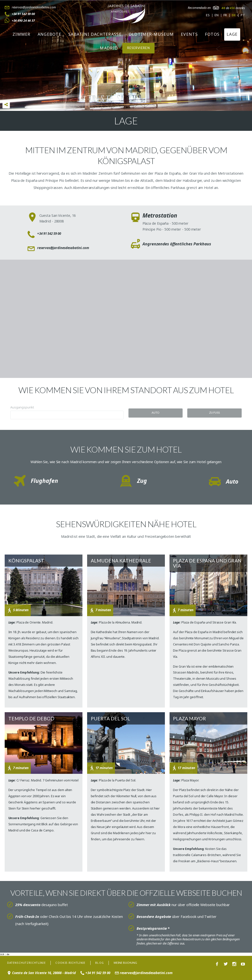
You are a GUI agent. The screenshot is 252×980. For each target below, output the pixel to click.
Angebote (49, 34)
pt (243, 15)
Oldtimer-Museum (151, 34)
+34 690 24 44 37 (23, 21)
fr (225, 15)
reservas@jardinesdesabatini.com (34, 7)
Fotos (212, 34)
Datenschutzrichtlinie (28, 961)
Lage (232, 34)
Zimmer (22, 34)
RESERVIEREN (139, 48)
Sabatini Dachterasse (95, 34)
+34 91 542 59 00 (23, 14)
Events (189, 34)
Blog (105, 961)
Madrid (109, 48)
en (217, 15)
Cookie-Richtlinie (75, 961)
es (208, 15)
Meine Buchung (132, 962)
